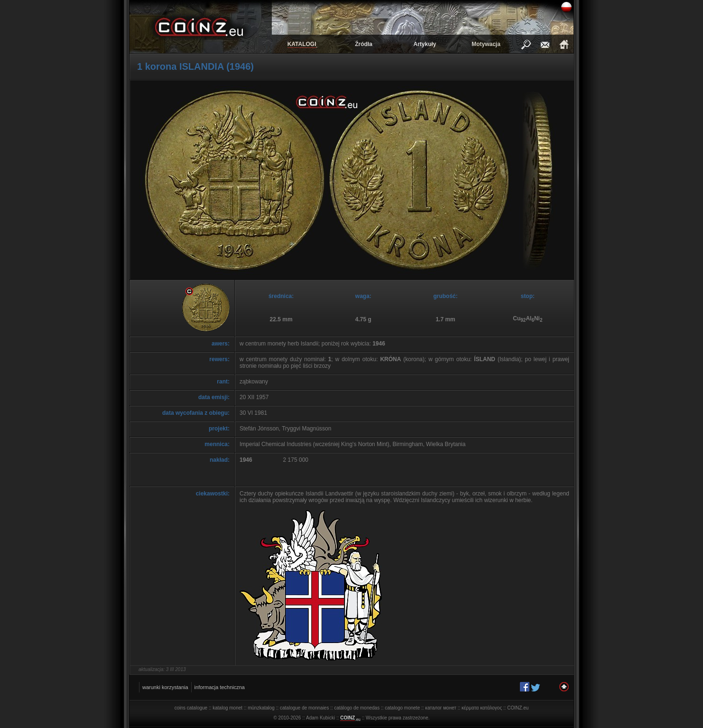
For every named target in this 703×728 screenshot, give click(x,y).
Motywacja (486, 44)
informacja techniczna (220, 687)
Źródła (364, 44)
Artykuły (425, 44)
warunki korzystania (165, 687)
